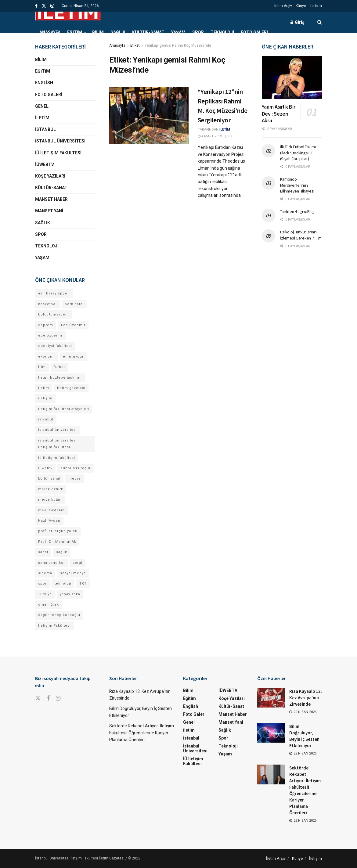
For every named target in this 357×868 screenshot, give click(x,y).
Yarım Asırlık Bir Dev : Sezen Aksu (279, 113)
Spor (198, 32)
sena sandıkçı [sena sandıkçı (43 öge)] (51, 563)
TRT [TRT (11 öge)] (83, 583)
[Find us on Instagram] (58, 699)
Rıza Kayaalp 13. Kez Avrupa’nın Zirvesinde (306, 698)
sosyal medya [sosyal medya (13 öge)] (73, 573)
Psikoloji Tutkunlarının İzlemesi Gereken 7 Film (301, 235)
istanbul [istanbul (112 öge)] (46, 419)
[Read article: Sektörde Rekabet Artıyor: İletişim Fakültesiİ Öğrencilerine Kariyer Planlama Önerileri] (271, 774)
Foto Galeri (254, 32)
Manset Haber (51, 199)
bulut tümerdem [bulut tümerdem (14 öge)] (54, 314)
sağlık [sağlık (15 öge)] (62, 552)
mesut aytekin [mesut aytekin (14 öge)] (51, 510)
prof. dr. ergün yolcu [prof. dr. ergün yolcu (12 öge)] (58, 531)
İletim (42, 118)
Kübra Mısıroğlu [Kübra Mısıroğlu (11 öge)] (75, 468)
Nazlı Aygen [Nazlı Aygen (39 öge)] (49, 521)
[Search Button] (320, 22)
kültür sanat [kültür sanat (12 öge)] (49, 479)
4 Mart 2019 (210, 136)
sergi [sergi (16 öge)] (78, 563)
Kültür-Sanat (148, 32)
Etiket (135, 45)
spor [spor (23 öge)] (42, 583)
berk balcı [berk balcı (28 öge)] (74, 304)
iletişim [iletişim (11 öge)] (45, 398)
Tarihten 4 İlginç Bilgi (297, 211)
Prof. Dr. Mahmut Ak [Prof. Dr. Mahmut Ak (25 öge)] (57, 542)
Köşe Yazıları (50, 176)
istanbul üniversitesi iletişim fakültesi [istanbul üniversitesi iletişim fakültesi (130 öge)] (58, 444)
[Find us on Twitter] (38, 698)
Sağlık (118, 32)
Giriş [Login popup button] (297, 22)
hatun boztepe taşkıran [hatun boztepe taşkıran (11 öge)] (60, 378)
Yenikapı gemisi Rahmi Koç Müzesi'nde (178, 45)
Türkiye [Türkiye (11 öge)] (45, 594)
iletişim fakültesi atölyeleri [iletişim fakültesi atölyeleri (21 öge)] (64, 409)
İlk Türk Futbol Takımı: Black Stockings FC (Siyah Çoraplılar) (298, 153)
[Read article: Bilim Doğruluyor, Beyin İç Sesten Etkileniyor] (271, 733)
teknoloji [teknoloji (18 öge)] (63, 583)
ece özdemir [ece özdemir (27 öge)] (50, 335)
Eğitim (75, 32)
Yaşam (178, 32)
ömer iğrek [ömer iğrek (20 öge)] (49, 605)
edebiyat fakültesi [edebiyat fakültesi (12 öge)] (55, 346)
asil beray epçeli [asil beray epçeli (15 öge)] (54, 293)
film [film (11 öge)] (42, 367)
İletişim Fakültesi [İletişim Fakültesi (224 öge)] (54, 626)
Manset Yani (49, 211)
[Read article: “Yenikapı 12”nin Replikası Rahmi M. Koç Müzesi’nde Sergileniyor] (149, 115)
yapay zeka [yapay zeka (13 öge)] (70, 594)
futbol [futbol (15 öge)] (59, 367)
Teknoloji (222, 32)
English (44, 83)
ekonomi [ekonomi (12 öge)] (47, 357)
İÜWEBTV (45, 164)
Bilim (98, 32)
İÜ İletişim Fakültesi (58, 153)
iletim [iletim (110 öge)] (44, 388)
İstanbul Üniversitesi (60, 141)
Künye (301, 6)
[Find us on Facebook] (48, 699)
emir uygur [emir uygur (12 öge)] (73, 357)
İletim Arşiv (283, 6)
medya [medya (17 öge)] (75, 479)
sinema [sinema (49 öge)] (45, 573)
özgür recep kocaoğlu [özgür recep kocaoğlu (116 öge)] (59, 615)
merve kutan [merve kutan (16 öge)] (50, 500)
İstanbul (45, 129)
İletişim (316, 6)
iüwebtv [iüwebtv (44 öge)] (45, 468)
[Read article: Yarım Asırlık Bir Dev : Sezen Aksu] (292, 77)
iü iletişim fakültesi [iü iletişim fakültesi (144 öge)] (57, 458)
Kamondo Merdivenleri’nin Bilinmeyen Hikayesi (297, 185)
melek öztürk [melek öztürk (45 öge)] (51, 489)
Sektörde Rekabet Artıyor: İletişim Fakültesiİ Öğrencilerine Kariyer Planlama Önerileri (142, 733)
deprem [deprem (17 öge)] (46, 325)
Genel (42, 106)
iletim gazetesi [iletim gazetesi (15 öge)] (71, 388)
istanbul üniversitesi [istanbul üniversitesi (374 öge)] (58, 430)
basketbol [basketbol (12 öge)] (47, 304)
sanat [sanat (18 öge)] (43, 552)
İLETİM (225, 130)
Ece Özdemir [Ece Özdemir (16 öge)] (73, 325)
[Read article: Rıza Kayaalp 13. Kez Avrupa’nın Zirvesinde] (271, 698)
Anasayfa (50, 32)
